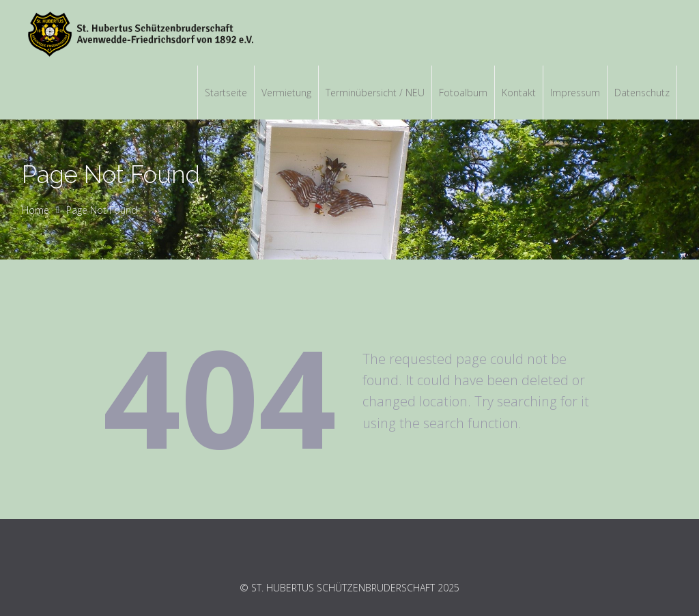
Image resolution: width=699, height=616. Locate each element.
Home (35, 210)
